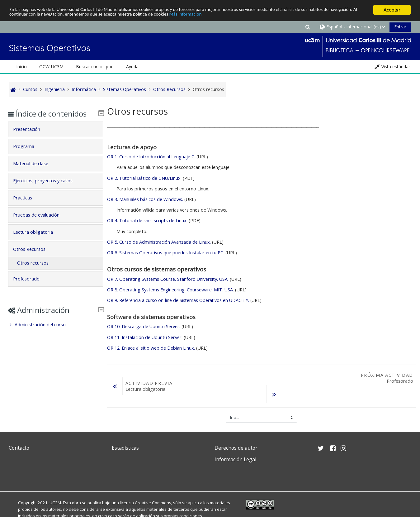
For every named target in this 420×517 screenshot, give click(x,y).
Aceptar (392, 10)
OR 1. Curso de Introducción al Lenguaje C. (151, 157)
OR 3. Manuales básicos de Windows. (145, 199)
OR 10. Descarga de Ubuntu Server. (144, 326)
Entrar (400, 27)
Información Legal (235, 459)
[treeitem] (56, 325)
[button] (308, 27)
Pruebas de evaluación (41, 215)
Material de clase (35, 163)
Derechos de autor (236, 448)
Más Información (240, 15)
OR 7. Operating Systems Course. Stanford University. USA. (168, 279)
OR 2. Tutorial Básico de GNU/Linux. (145, 178)
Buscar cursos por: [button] (95, 67)
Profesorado (31, 279)
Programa (28, 146)
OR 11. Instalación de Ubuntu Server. (145, 337)
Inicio (21, 67)
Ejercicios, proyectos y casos (47, 181)
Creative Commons (153, 503)
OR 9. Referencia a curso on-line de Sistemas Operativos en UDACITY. (178, 300)
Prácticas (27, 198)
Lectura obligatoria (38, 232)
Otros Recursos (34, 249)
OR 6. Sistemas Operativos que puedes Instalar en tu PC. (166, 253)
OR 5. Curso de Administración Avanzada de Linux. (159, 242)
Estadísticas (125, 448)
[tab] (56, 129)
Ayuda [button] (132, 67)
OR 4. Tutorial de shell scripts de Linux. (148, 220)
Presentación (31, 129)
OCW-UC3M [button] (51, 67)
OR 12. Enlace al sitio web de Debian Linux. (151, 348)
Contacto (19, 448)
